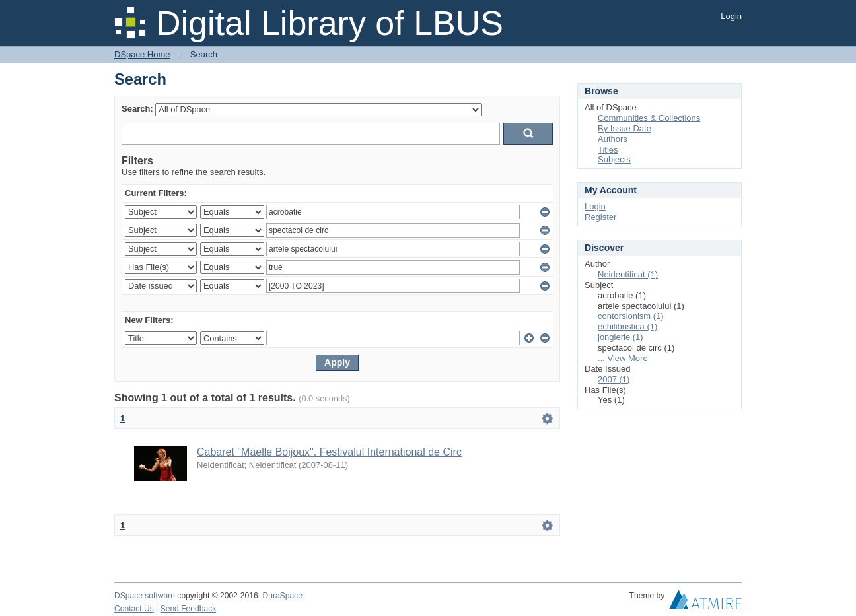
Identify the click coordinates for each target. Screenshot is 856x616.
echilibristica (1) (627, 326)
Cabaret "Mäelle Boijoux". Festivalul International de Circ (329, 452)
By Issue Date (624, 128)
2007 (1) (614, 379)
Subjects (614, 159)
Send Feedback (189, 609)
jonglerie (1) (621, 337)
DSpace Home (142, 54)
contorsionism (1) (631, 316)
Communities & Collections (649, 118)
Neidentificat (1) (628, 274)
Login (731, 16)
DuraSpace (282, 596)
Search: (137, 109)
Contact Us (134, 609)
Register (600, 217)
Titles (608, 150)
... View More (623, 358)
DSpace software (145, 596)
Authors (613, 139)
